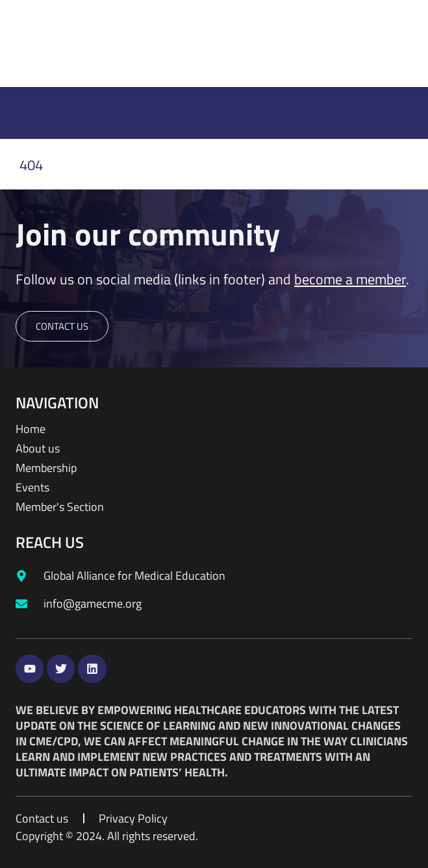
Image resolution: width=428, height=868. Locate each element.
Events (32, 488)
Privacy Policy (133, 819)
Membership (46, 468)
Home (31, 429)
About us (38, 449)
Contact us (42, 819)
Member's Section (60, 507)
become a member (350, 279)
